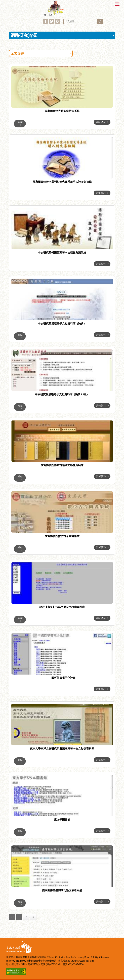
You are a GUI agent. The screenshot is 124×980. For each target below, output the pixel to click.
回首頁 (91, 961)
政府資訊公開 (78, 961)
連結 (20, 124)
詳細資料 (103, 122)
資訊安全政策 (49, 961)
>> (33, 917)
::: (5, 64)
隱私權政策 (64, 961)
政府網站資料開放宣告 (29, 961)
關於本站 (11, 961)
